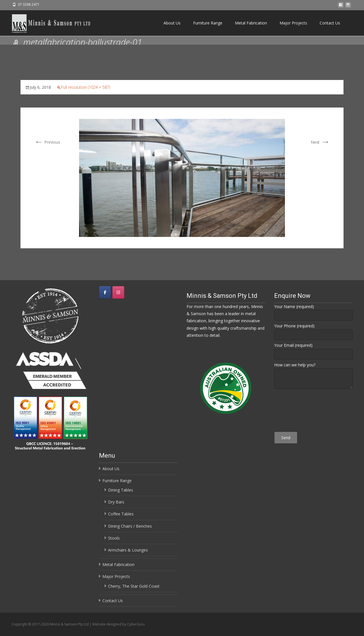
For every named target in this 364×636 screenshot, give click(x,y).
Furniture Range (208, 23)
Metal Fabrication (251, 23)
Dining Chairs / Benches (130, 526)
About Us (172, 23)
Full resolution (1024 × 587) (86, 87)
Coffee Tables (121, 514)
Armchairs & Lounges (128, 550)
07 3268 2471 (29, 4)
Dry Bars (116, 502)
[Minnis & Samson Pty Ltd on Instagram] (118, 292)
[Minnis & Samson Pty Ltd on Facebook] (105, 292)
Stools (114, 538)
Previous (47, 142)
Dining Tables (121, 490)
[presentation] (313, 411)
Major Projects (293, 23)
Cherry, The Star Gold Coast (134, 586)
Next (320, 142)
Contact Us (330, 23)
